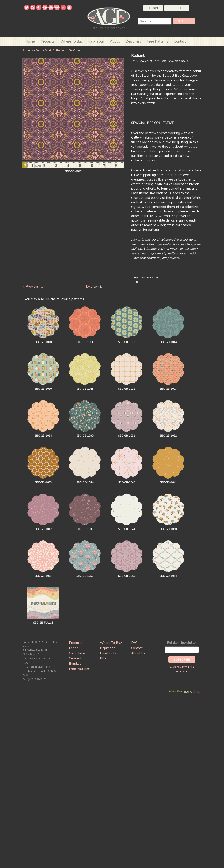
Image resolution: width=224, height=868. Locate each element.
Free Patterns (158, 41)
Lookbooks (108, 653)
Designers (133, 41)
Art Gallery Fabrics (109, 18)
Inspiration (96, 41)
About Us (138, 653)
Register (177, 8)
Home (30, 41)
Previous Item (36, 287)
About (115, 41)
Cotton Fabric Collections (51, 50)
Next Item (92, 287)
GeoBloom (76, 50)
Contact (180, 41)
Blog (104, 658)
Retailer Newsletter (182, 643)
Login (153, 8)
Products (28, 50)
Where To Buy (111, 643)
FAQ (134, 643)
